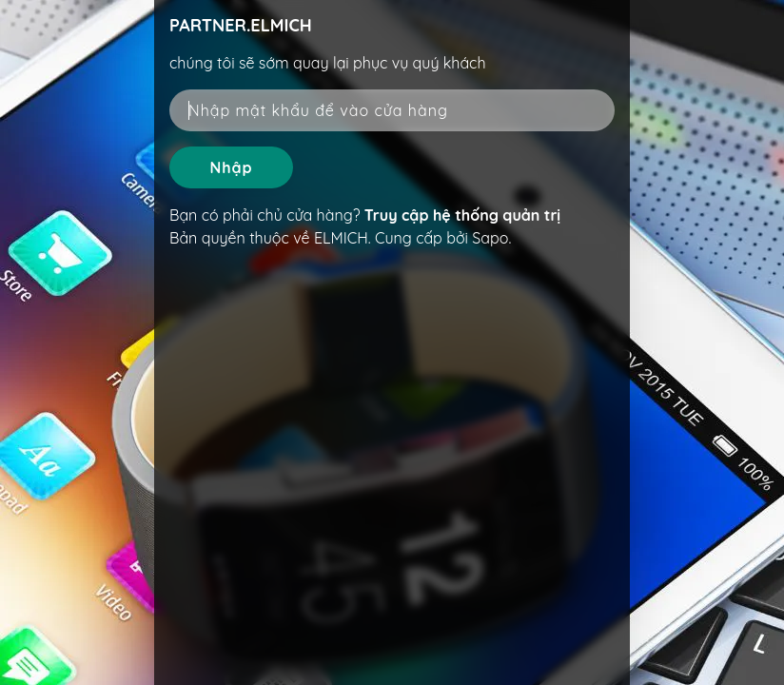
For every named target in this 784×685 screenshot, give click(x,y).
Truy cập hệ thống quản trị (462, 215)
